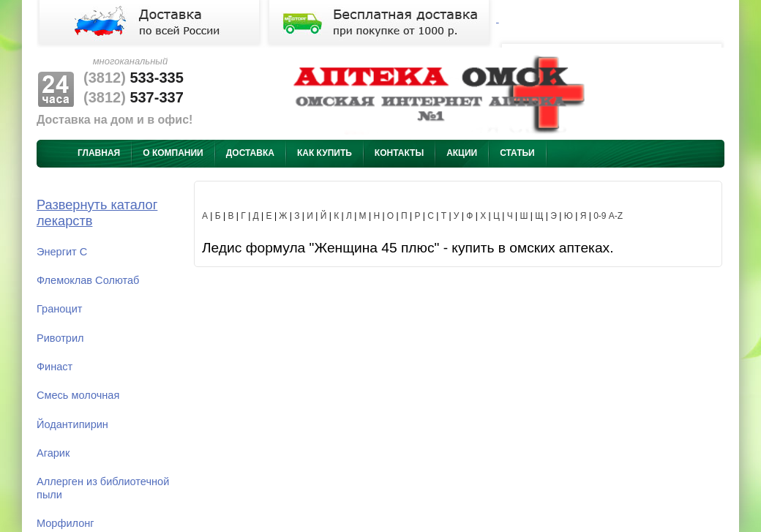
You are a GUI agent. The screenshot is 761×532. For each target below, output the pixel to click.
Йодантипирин (72, 424)
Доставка (250, 153)
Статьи (517, 153)
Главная (99, 153)
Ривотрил (60, 338)
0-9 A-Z (608, 216)
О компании (173, 153)
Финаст (55, 367)
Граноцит (59, 309)
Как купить (325, 153)
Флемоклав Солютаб (88, 280)
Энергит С (62, 252)
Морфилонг (65, 523)
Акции (462, 153)
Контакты (399, 153)
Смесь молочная (78, 395)
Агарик (53, 453)
